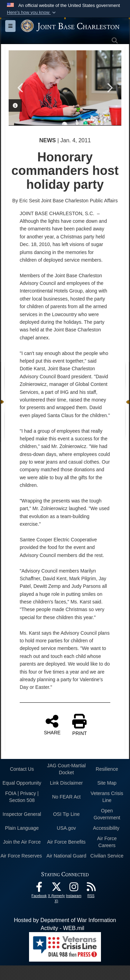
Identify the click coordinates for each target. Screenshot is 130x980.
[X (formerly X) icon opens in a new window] (56, 889)
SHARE (52, 724)
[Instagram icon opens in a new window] (74, 889)
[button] (32, 12)
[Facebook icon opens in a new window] (39, 889)
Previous (21, 88)
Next (109, 88)
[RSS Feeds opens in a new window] (91, 889)
